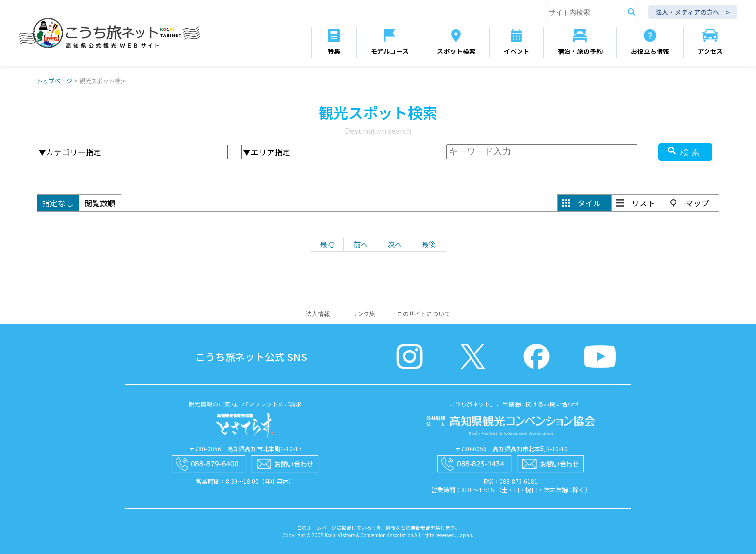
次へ (395, 245)
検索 (691, 152)
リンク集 (363, 314)
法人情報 (318, 314)
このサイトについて (424, 314)
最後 (429, 245)
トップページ (54, 81)
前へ (361, 245)
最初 (327, 245)
